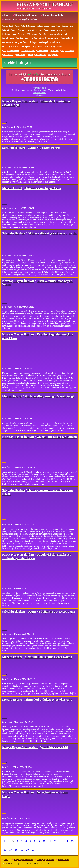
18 (16, 850)
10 (44, 841)
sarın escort (43, 51)
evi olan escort (28, 51)
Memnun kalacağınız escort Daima (48, 657)
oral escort (21, 55)
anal (14, 30)
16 (5, 850)
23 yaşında (33, 34)
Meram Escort (11, 19)
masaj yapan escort (37, 55)
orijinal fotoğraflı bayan (27, 42)
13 (61, 841)
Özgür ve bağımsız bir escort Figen (51, 612)
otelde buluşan (29, 26)
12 (55, 841)
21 (33, 850)
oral (18, 26)
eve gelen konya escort (33, 46)
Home (7, 15)
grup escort (63, 30)
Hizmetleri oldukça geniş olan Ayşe (48, 700)
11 (50, 841)
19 (22, 850)
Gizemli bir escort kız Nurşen (57, 437)
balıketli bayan (23, 38)
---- (4, 122)
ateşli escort (9, 38)
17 (11, 850)
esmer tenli (8, 26)
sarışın (22, 34)
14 (67, 841)
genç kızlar (50, 30)
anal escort (8, 55)
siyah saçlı (55, 42)
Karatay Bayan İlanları (54, 15)
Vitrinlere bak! (39, 88)
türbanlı (22, 30)
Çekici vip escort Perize (44, 148)
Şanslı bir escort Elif (54, 747)
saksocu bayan (10, 34)
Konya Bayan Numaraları (27, 15)
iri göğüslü (53, 55)
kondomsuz (54, 38)
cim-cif (6, 30)
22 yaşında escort (11, 51)
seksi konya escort (54, 46)
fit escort (55, 51)
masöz (43, 34)
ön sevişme (8, 42)
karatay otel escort (12, 46)
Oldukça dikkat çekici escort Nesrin (52, 233)
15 (72, 841)
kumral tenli (68, 38)
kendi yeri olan (36, 30)
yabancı (52, 34)
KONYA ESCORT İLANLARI (45, 5)
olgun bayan (44, 26)
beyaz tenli (68, 26)
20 (27, 850)
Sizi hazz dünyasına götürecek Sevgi (49, 396)
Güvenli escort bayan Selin (43, 188)
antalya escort (39, 95)
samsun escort (39, 93)
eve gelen (56, 26)
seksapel (44, 42)
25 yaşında (63, 34)
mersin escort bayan (39, 90)
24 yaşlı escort (68, 51)
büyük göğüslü (39, 38)
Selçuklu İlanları (29, 19)
